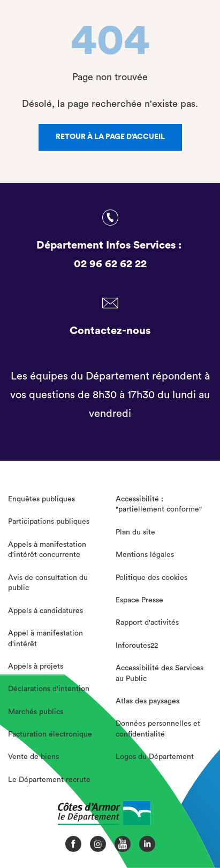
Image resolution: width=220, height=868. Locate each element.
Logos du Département (155, 757)
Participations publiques (49, 522)
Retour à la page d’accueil (110, 137)
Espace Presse (139, 600)
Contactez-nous (110, 331)
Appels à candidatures (45, 611)
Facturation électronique (50, 734)
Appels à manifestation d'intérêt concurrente (47, 550)
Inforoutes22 (137, 646)
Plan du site (135, 532)
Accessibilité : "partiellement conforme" (159, 505)
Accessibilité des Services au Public (160, 673)
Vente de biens (33, 757)
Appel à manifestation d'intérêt (45, 639)
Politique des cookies (151, 578)
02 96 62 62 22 (110, 264)
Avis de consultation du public (48, 583)
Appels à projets (36, 666)
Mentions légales (145, 555)
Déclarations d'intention (49, 689)
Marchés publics (36, 712)
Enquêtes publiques (41, 499)
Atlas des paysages (147, 701)
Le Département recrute (49, 780)
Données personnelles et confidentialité (158, 729)
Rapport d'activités (147, 623)
